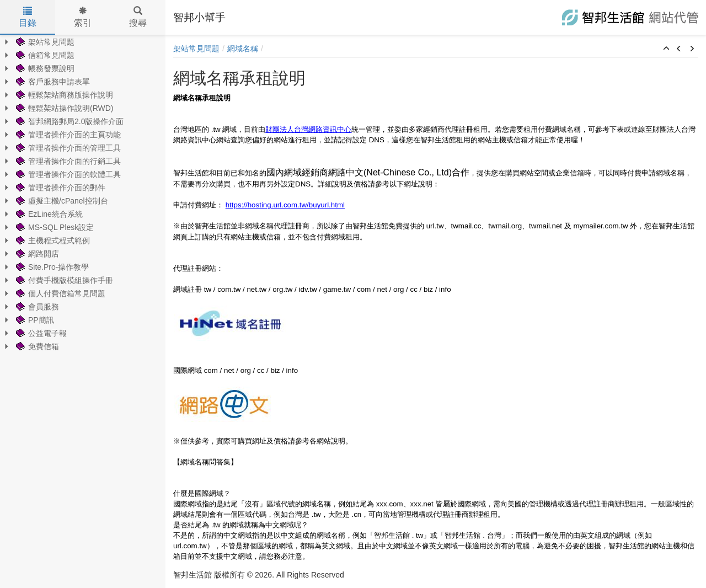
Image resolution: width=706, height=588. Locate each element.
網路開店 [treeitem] (36, 254)
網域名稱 (243, 49)
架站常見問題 (196, 49)
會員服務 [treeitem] (36, 307)
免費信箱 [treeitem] (36, 346)
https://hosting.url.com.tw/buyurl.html (285, 205)
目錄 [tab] (28, 17)
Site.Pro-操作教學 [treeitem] (51, 267)
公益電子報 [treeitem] (40, 333)
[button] (666, 49)
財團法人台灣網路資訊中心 (308, 129)
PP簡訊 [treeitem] (34, 320)
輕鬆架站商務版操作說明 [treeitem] (63, 95)
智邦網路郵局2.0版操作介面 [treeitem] (69, 121)
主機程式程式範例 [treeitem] (52, 240)
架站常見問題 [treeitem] (44, 42)
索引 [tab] (83, 17)
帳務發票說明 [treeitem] (44, 68)
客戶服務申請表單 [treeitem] (52, 82)
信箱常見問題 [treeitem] (44, 55)
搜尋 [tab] (138, 17)
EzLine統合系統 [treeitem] (48, 214)
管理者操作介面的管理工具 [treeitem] (67, 148)
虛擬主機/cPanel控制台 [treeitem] (61, 201)
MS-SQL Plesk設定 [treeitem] (54, 227)
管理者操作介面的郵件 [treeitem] (60, 188)
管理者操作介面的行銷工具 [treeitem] (67, 161)
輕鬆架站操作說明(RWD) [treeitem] (64, 108)
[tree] (83, 194)
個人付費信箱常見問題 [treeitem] (60, 293)
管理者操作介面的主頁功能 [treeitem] (67, 135)
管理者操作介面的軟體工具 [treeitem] (67, 174)
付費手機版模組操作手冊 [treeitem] (63, 280)
